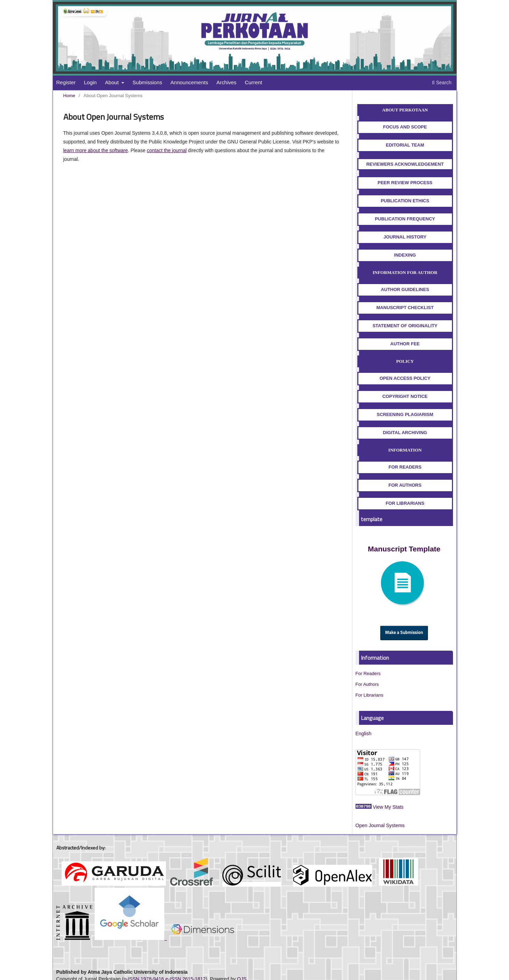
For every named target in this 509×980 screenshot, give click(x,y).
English (364, 734)
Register (66, 82)
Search (442, 83)
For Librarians (369, 695)
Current (254, 82)
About (113, 82)
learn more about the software (96, 150)
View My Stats (388, 807)
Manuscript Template (404, 549)
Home (69, 96)
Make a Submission (404, 633)
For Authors (367, 684)
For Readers (368, 673)
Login (90, 82)
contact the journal (167, 150)
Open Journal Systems (380, 825)
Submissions (147, 82)
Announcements (189, 82)
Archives (226, 82)
